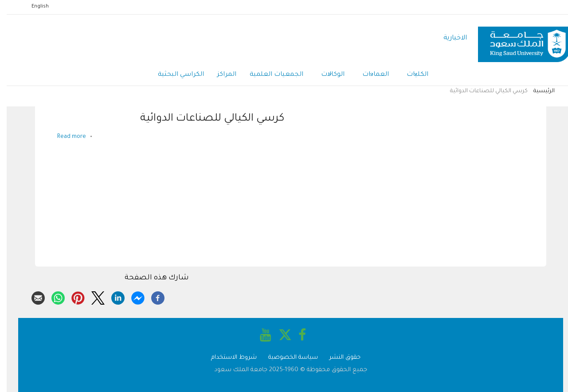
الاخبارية (449, 38)
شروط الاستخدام (227, 358)
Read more (65, 137)
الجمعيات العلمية (270, 75)
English (33, 7)
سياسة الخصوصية (286, 358)
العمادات (369, 75)
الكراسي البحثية (174, 75)
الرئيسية (537, 91)
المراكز (220, 75)
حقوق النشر (338, 358)
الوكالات (326, 75)
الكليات (411, 75)
